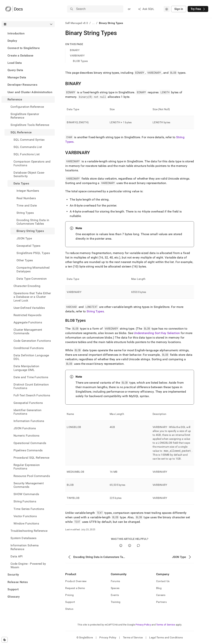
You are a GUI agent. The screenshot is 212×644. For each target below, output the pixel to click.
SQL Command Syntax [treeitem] (29, 140)
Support (13, 589)
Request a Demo (75, 588)
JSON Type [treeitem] (24, 238)
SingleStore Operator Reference (25, 116)
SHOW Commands (26, 494)
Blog (159, 588)
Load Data (15, 63)
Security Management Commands (29, 485)
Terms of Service (166, 625)
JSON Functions (25, 428)
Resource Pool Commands (32, 476)
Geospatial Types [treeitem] (28, 246)
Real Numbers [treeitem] (26, 198)
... (93, 23)
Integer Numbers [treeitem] (28, 191)
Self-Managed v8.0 (77, 23)
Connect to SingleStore (24, 48)
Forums (115, 581)
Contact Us (163, 581)
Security (13, 575)
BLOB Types (80, 61)
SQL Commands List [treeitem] (28, 147)
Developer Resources (22, 85)
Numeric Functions (26, 436)
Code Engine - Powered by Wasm (28, 565)
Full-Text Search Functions (32, 395)
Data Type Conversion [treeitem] (32, 279)
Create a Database (20, 55)
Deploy (12, 41)
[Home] (14, 9)
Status (69, 609)
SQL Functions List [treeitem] (27, 154)
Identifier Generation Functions (28, 412)
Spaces (115, 588)
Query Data (15, 70)
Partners (161, 602)
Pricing (69, 595)
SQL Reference (21, 132)
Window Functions (26, 523)
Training (116, 602)
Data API (17, 556)
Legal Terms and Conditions (166, 637)
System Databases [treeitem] (23, 538)
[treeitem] (28, 33)
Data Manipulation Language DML (26, 368)
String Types (95, 311)
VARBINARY (77, 56)
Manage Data (17, 77)
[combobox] (167, 9)
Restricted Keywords (27, 315)
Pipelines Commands (28, 450)
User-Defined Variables (29, 308)
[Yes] (121, 546)
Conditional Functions (29, 348)
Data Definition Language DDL (31, 357)
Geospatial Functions (28, 403)
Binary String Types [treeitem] (30, 231)
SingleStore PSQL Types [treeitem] (33, 253)
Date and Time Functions (31, 377)
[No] (130, 546)
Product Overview (76, 581)
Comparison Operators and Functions (32, 163)
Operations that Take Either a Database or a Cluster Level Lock (32, 297)
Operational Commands (30, 443)
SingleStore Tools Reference (30, 125)
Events (115, 595)
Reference (15, 99)
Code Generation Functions (32, 341)
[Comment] (138, 546)
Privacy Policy (143, 625)
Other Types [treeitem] (25, 260)
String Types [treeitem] (25, 213)
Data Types (21, 183)
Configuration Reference (27, 107)
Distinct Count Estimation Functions (31, 386)
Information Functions (29, 421)
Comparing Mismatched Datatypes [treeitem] (33, 269)
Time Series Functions (29, 509)
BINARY (75, 50)
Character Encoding (27, 286)
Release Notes (18, 582)
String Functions (25, 501)
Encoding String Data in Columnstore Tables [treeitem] (33, 222)
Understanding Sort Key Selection (157, 333)
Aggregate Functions (28, 322)
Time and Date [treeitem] (27, 205)
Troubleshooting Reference (29, 531)
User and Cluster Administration (30, 92)
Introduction (16, 33)
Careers (161, 595)
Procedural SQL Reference (31, 458)
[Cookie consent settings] (5, 640)
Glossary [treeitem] (14, 597)
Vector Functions (25, 516)
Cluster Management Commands (28, 331)
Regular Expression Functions (27, 467)
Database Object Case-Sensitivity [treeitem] (29, 174)
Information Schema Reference (25, 547)
